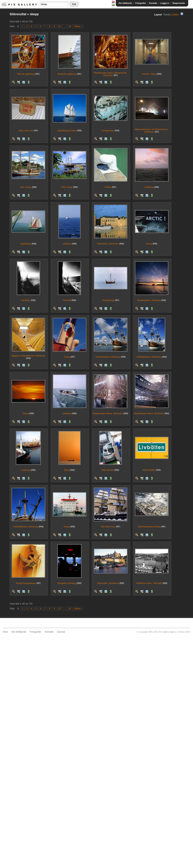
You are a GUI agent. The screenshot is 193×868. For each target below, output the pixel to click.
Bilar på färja (108, 470)
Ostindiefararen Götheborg (108, 357)
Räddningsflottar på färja (149, 527)
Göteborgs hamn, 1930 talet (149, 583)
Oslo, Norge (26, 187)
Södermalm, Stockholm (108, 583)
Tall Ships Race (108, 527)
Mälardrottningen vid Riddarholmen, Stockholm (152, 131)
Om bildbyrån (125, 3)
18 (70, 26)
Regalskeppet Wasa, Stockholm (108, 413)
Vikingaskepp (108, 300)
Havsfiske (26, 300)
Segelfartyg (26, 244)
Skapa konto (179, 3)
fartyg (67, 470)
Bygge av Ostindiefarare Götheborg (28, 356)
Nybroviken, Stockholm (108, 244)
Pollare (108, 187)
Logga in (165, 3)
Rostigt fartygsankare (26, 583)
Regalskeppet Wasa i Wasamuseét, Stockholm (111, 74)
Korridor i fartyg (149, 74)
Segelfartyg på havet (67, 130)
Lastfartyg (149, 187)
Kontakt (153, 3)
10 (59, 26)
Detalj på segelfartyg (67, 74)
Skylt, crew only (26, 130)
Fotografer (141, 3)
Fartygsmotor (108, 130)
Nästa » (78, 26)
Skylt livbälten (149, 470)
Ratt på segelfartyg (26, 74)
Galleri (175, 15)
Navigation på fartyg (67, 583)
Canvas (61, 632)
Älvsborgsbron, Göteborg (149, 300)
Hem (5, 632)
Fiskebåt (67, 300)
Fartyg (149, 244)
